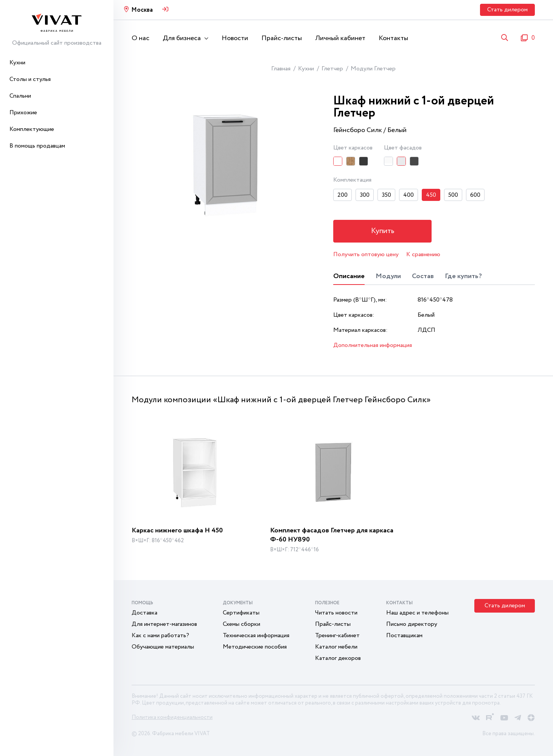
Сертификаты (241, 613)
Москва (142, 10)
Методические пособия (255, 647)
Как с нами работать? (160, 635)
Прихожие (23, 113)
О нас (141, 38)
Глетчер (332, 69)
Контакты (393, 38)
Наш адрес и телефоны (417, 613)
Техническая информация (256, 635)
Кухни (17, 63)
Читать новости (336, 613)
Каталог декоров (338, 658)
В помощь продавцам (37, 146)
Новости (235, 38)
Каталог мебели (336, 647)
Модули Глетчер (373, 69)
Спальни (20, 96)
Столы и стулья (30, 79)
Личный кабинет (340, 38)
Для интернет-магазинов (164, 624)
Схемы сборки (242, 624)
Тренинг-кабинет (337, 635)
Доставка (144, 613)
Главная (281, 69)
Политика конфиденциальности (172, 717)
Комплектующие (32, 129)
